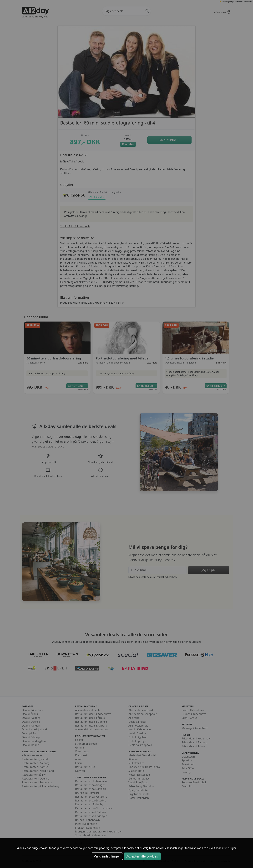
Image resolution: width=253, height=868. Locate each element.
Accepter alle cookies (142, 856)
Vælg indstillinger (107, 856)
